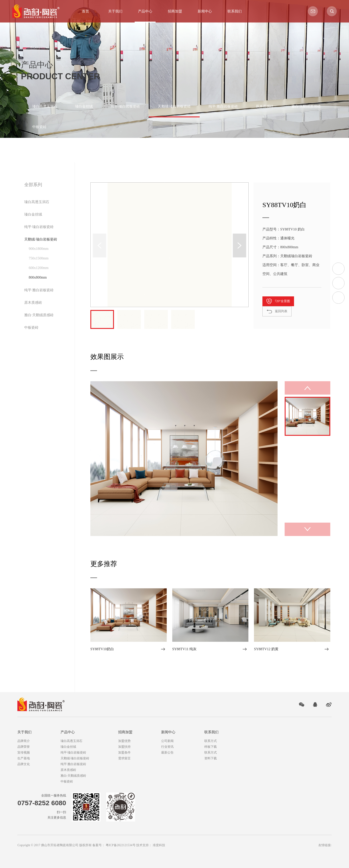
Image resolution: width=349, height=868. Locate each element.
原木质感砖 (265, 106)
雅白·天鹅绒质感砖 (306, 106)
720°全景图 (282, 301)
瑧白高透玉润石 (45, 106)
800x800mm (38, 277)
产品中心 (145, 11)
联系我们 (235, 11)
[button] (239, 246)
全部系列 (33, 185)
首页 (85, 11)
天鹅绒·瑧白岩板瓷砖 (174, 106)
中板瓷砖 (39, 127)
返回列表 (281, 311)
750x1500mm (39, 258)
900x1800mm (39, 249)
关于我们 (115, 11)
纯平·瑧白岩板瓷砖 (125, 106)
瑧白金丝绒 (84, 106)
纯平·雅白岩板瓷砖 (223, 106)
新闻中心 (205, 11)
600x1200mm (39, 268)
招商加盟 (175, 11)
